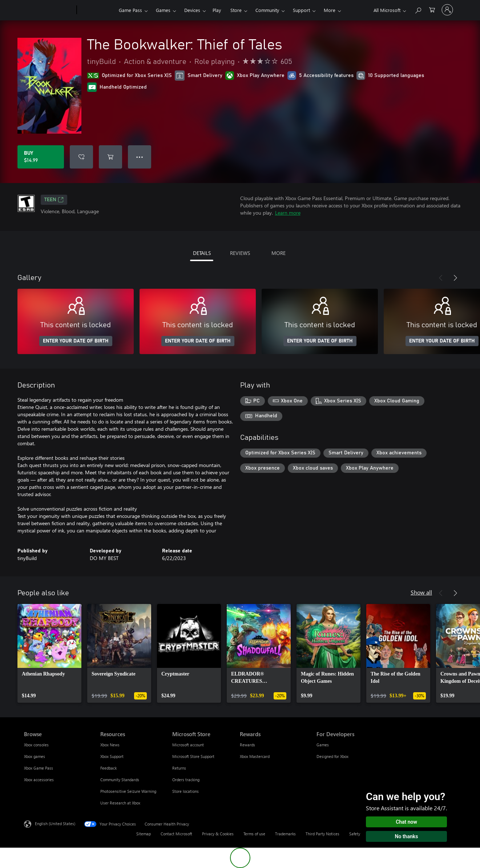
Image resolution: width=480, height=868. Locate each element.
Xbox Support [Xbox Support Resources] (112, 756)
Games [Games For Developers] (323, 745)
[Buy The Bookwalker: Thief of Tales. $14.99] (41, 157)
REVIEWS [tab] (240, 253)
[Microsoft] (49, 10)
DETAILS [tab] (202, 253)
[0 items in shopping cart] (432, 9)
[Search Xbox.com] (418, 9)
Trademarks (285, 834)
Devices (192, 10)
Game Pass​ (130, 10)
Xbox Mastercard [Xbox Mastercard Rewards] (255, 756)
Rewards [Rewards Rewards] (247, 745)
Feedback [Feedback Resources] (108, 768)
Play (217, 10)
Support (301, 10)
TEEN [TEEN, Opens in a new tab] (54, 200)
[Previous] (441, 278)
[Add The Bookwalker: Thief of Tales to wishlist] (81, 157)
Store (236, 10)
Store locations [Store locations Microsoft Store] (185, 791)
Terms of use (254, 834)
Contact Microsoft (176, 834)
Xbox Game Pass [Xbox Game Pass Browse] (39, 768)
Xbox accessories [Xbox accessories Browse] (39, 780)
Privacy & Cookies (218, 834)
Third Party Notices (322, 834)
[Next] (455, 278)
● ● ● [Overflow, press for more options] (140, 157)
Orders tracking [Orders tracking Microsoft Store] (186, 780)
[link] (49, 653)
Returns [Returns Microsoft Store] (179, 768)
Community (267, 10)
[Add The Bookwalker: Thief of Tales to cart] (110, 157)
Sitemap (144, 834)
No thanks (407, 836)
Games (163, 10)
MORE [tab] (279, 253)
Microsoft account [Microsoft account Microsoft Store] (188, 745)
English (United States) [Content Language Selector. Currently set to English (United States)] (55, 824)
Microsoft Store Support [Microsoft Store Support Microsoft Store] (193, 756)
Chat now (406, 822)
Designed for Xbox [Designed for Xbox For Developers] (332, 756)
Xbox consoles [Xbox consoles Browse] (36, 745)
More (330, 10)
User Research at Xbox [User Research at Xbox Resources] (120, 803)
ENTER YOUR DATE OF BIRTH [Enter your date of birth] (76, 341)
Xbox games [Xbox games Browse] (35, 756)
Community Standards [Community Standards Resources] (120, 780)
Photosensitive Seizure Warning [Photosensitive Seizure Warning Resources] (128, 791)
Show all (421, 592)
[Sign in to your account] (447, 10)
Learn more (288, 213)
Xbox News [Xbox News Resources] (110, 745)
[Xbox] (97, 10)
